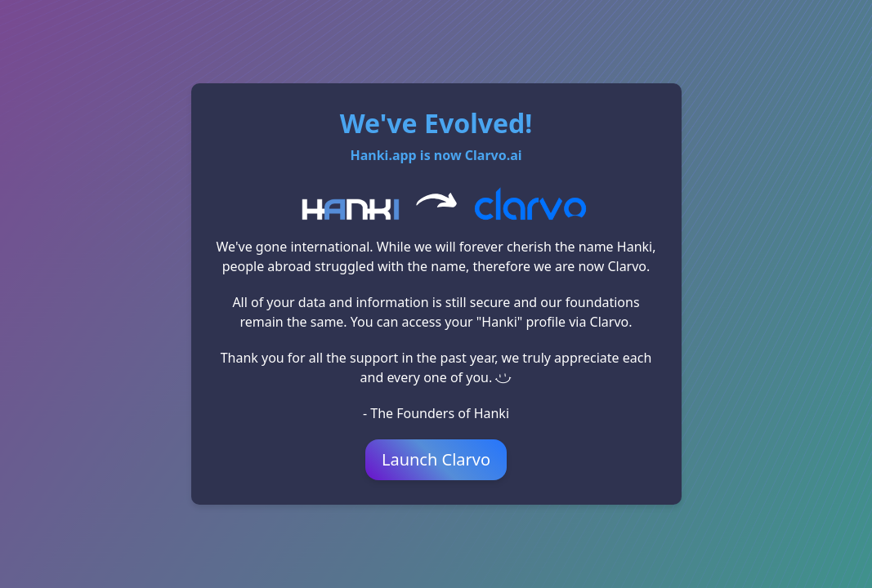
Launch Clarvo (436, 459)
